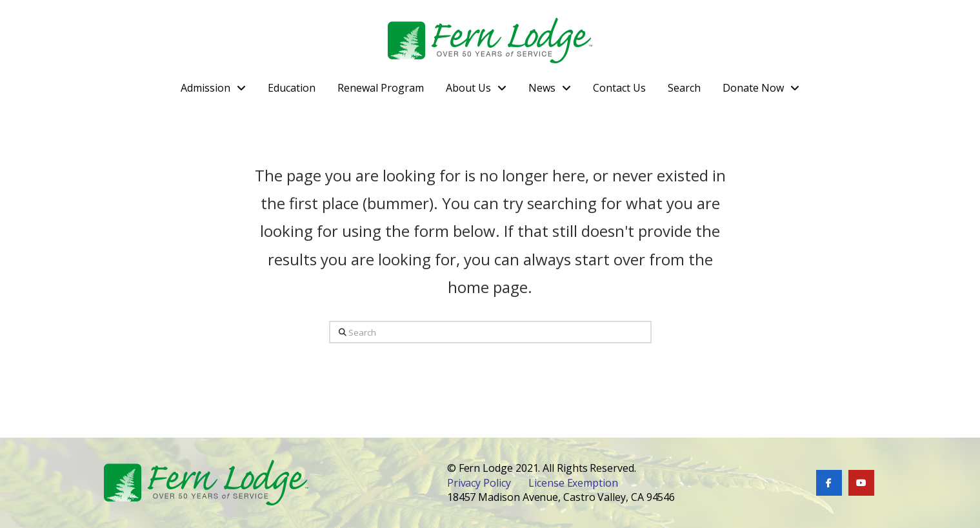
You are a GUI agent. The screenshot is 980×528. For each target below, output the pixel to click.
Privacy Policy (479, 483)
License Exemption (573, 483)
